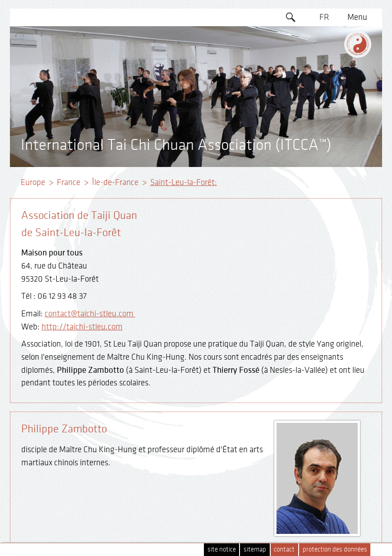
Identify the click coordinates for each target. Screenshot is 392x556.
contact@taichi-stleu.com (90, 314)
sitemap (255, 549)
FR (324, 17)
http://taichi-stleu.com (82, 327)
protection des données (335, 549)
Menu (357, 17)
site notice (222, 549)
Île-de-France (115, 182)
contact (284, 549)
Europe (33, 182)
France (69, 182)
